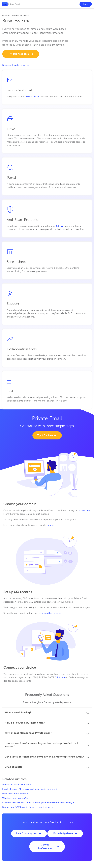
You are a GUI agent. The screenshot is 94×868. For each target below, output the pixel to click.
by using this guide (49, 613)
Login (86, 4)
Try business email (19, 54)
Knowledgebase (63, 833)
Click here (60, 678)
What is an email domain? (16, 785)
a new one (84, 511)
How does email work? (14, 794)
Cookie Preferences (45, 847)
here (49, 525)
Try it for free (45, 435)
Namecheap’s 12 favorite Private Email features (27, 807)
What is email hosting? (14, 798)
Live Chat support (27, 833)
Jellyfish (60, 226)
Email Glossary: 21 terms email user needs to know (29, 789)
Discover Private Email (16, 65)
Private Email (33, 97)
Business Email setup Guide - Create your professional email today (37, 803)
